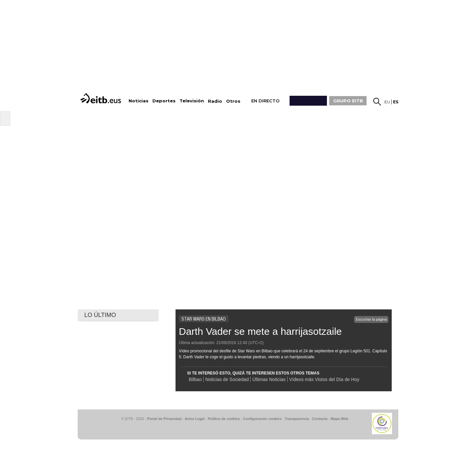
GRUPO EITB (348, 101)
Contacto (320, 419)
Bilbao (195, 379)
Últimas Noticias (269, 379)
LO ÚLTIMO (100, 315)
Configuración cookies (262, 419)
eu (387, 102)
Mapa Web (339, 419)
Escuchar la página (371, 319)
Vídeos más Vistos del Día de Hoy (324, 379)
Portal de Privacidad (164, 419)
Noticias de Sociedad (227, 379)
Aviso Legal (195, 419)
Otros (233, 101)
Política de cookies (224, 419)
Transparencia (297, 419)
